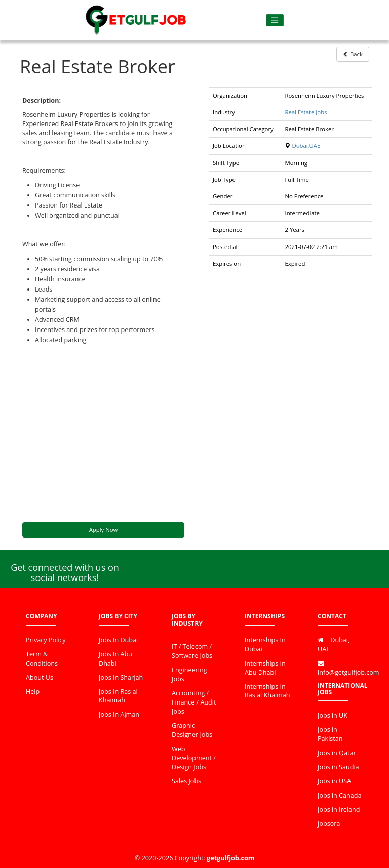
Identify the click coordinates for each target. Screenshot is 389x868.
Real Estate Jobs (306, 112)
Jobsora (329, 824)
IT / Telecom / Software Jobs (192, 651)
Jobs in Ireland (339, 810)
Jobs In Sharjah (121, 677)
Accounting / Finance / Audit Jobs (194, 702)
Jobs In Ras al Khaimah (118, 696)
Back (353, 54)
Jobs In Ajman (119, 714)
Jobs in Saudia (338, 767)
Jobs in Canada (339, 795)
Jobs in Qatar (337, 753)
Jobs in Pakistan (330, 734)
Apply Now (104, 530)
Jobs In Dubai (118, 640)
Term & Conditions (42, 659)
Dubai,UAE (306, 146)
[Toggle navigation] (275, 20)
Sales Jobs (186, 781)
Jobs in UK (333, 715)
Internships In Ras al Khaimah (267, 691)
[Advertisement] (103, 434)
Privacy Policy (46, 640)
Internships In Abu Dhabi (265, 668)
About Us (40, 677)
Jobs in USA (334, 781)
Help (33, 692)
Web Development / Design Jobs (194, 758)
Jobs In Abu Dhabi (115, 659)
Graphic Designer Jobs (192, 730)
